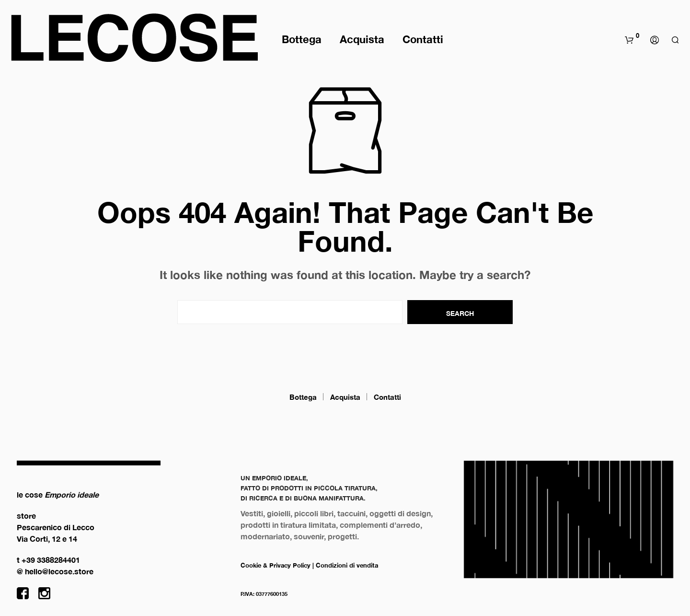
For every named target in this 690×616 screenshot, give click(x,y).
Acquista (362, 39)
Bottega (302, 39)
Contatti (423, 39)
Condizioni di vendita (347, 565)
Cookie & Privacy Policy (276, 565)
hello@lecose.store (59, 571)
